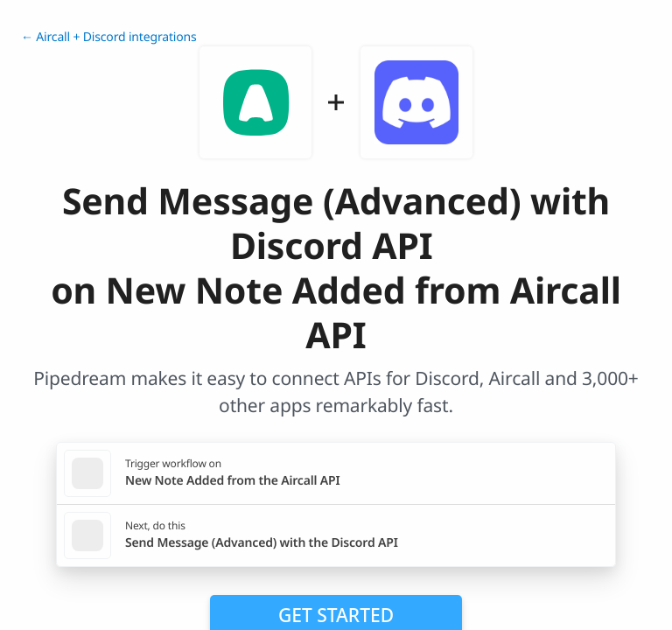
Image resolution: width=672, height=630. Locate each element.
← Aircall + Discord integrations (109, 37)
